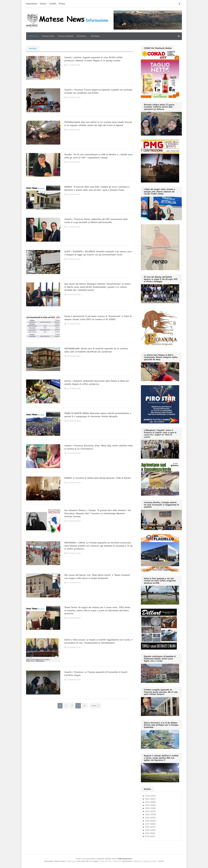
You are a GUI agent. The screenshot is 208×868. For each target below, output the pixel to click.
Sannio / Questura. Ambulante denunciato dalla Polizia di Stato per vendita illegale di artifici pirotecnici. (96, 382)
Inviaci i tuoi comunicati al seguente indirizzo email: (104, 859)
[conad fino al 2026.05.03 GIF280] (160, 74)
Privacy (62, 4)
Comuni (43, 4)
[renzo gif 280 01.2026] (160, 247)
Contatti (53, 4)
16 (85, 706)
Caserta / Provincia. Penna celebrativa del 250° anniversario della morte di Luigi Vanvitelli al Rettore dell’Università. (98, 221)
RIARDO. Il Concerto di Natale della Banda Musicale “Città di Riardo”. (97, 478)
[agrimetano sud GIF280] (160, 479)
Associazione (32, 4)
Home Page (33, 36)
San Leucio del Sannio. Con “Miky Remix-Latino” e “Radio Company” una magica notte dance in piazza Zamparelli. (97, 577)
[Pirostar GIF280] (160, 404)
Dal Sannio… (82, 36)
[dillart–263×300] (159, 629)
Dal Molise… (96, 36)
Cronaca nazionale (66, 36)
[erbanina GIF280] (160, 328)
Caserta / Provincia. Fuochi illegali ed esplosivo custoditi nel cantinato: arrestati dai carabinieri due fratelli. (98, 91)
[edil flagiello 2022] (160, 553)
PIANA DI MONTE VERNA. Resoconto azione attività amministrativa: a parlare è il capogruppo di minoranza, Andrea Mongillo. (97, 415)
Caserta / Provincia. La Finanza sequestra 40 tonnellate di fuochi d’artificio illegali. (95, 674)
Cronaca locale (48, 36)
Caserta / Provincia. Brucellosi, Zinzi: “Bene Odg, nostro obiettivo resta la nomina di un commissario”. (98, 447)
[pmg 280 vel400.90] (160, 161)
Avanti (95, 706)
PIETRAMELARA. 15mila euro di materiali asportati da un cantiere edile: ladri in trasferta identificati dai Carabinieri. (98, 350)
